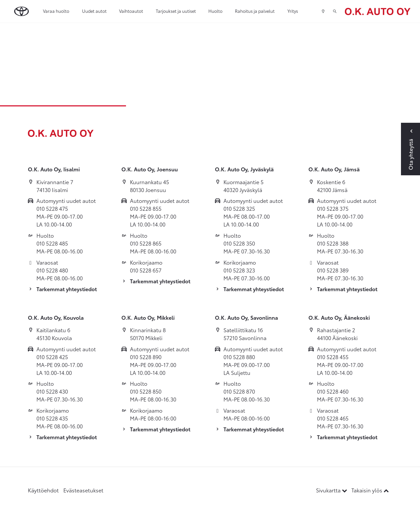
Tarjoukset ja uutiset (176, 11)
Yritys (293, 11)
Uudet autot (94, 11)
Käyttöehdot (43, 490)
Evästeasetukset (83, 490)
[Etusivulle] (378, 11)
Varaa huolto (56, 11)
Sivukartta (332, 490)
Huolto (215, 11)
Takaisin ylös (370, 490)
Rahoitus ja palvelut (255, 11)
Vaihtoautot (131, 11)
